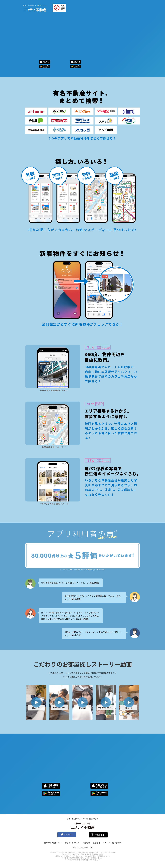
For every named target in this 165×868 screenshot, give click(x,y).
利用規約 (86, 843)
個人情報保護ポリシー (53, 843)
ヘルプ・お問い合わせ (112, 843)
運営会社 (96, 843)
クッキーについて (72, 843)
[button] (36, 702)
